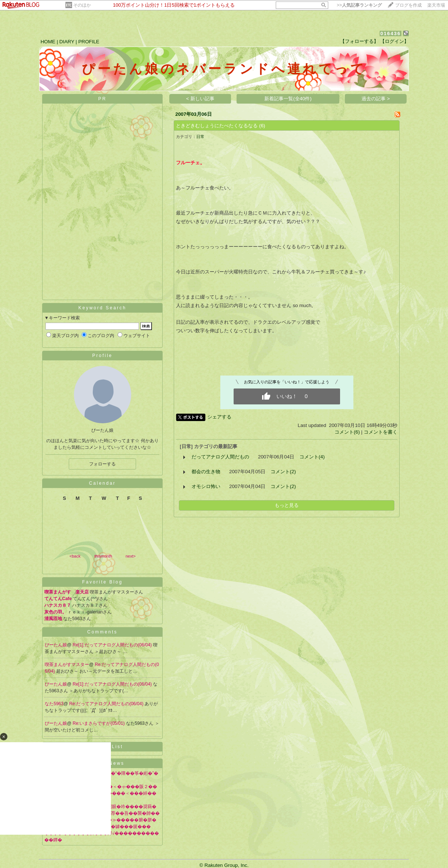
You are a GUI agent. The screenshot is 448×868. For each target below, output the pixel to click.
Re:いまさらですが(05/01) (99, 723)
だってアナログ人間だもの (220, 457)
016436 (391, 33)
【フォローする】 (359, 41)
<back (75, 556)
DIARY (67, 42)
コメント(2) (283, 472)
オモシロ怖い (206, 486)
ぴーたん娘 (56, 645)
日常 (200, 137)
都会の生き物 (206, 472)
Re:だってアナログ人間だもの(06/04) (107, 704)
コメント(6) (347, 432)
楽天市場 (436, 5)
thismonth (103, 556)
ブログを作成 (408, 5)
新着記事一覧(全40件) (288, 99)
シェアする (219, 417)
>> (359, 5)
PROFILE (89, 42)
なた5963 (54, 704)
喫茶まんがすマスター (67, 665)
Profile (102, 356)
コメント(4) (312, 457)
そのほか (82, 5)
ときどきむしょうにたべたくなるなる (217, 126)
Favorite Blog (102, 582)
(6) (262, 126)
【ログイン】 (394, 41)
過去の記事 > (376, 99)
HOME (48, 42)
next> (131, 556)
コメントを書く (381, 432)
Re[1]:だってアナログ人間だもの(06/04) (113, 645)
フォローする (102, 464)
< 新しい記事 (201, 99)
